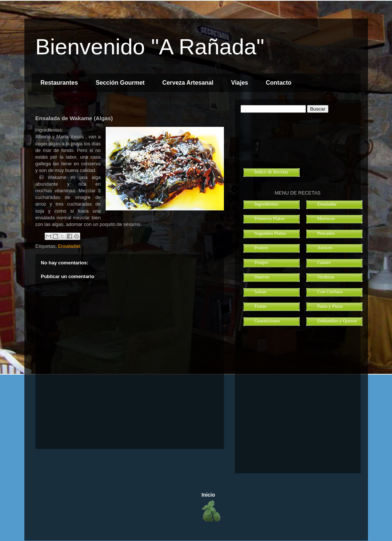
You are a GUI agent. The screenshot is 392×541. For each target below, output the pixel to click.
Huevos (262, 277)
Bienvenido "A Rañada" (150, 47)
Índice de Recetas (272, 172)
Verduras (326, 277)
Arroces (325, 248)
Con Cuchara (330, 292)
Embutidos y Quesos (337, 321)
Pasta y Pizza (330, 306)
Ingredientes (266, 204)
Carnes (324, 262)
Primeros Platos (270, 218)
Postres (262, 248)
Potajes (262, 262)
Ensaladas (69, 246)
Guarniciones (267, 321)
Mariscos (326, 218)
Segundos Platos (270, 233)
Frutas (261, 306)
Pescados (326, 233)
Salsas (261, 292)
